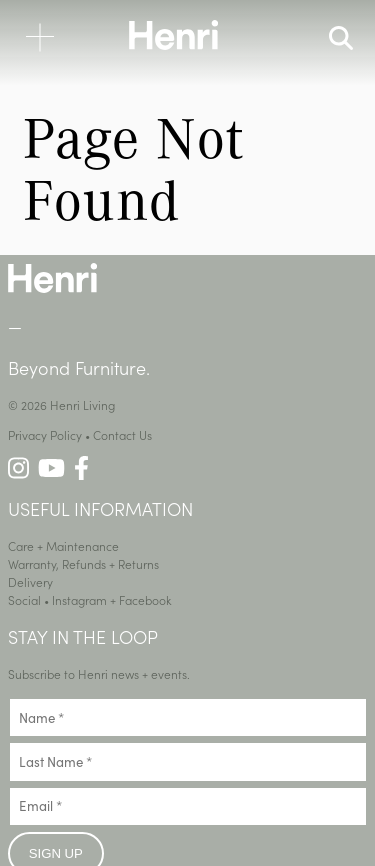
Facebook (145, 599)
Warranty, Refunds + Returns (83, 563)
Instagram (79, 599)
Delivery (30, 581)
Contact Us (122, 434)
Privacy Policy (45, 434)
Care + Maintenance (63, 545)
